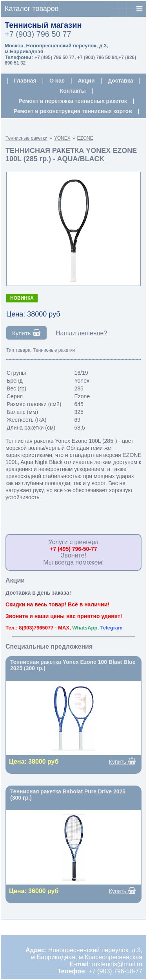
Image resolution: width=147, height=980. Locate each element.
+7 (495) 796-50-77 (73, 549)
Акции (86, 81)
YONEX (62, 138)
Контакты (73, 91)
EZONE (85, 138)
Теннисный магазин (43, 25)
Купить (26, 333)
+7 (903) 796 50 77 (38, 34)
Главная (25, 81)
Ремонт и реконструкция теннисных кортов (73, 111)
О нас (57, 81)
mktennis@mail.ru (117, 964)
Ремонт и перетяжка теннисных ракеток (73, 101)
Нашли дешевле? (81, 333)
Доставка (120, 81)
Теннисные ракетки (26, 138)
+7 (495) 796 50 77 (54, 58)
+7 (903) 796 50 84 (97, 58)
